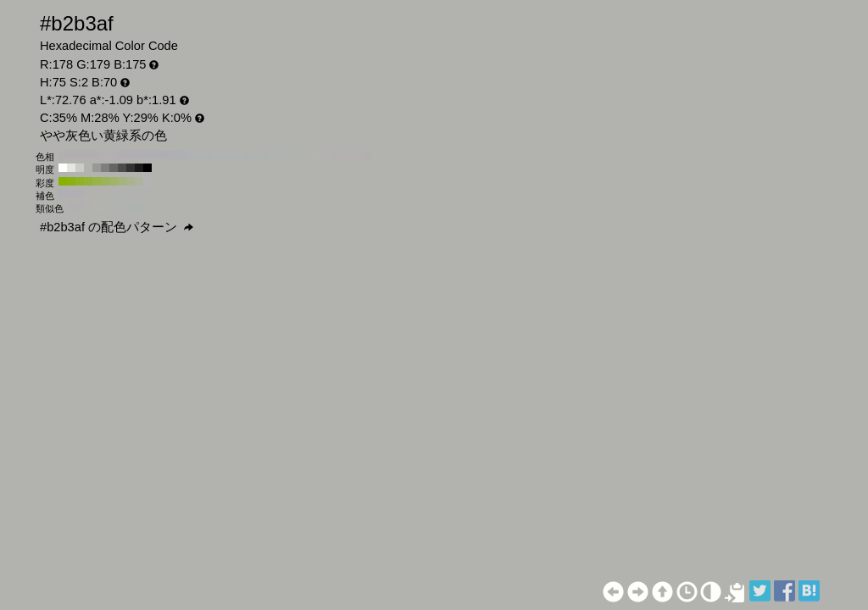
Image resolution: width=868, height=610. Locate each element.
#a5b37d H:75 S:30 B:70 (122, 181)
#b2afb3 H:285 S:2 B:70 (80, 194)
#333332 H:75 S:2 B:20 (131, 168)
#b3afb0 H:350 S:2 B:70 (71, 155)
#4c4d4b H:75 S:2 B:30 (122, 168)
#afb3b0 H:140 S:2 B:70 (249, 155)
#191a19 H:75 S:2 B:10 (139, 168)
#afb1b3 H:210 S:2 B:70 (190, 155)
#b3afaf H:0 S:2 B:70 (368, 155)
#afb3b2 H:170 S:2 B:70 (224, 155)
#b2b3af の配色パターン (117, 227)
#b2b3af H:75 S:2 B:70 (88, 168)
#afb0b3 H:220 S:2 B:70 (181, 155)
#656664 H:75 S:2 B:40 (114, 168)
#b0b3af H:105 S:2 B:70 (123, 207)
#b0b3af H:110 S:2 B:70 (275, 155)
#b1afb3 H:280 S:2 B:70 (131, 155)
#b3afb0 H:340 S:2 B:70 (80, 155)
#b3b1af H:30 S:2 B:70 (342, 155)
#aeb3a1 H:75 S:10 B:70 (139, 181)
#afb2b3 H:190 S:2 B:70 (207, 155)
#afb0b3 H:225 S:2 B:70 (63, 194)
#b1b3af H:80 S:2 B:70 (300, 155)
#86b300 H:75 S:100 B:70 (63, 181)
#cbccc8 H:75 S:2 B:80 (80, 168)
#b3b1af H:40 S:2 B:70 (334, 155)
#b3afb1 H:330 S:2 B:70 (88, 155)
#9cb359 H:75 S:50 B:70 (105, 181)
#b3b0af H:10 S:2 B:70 (359, 155)
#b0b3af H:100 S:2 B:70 (283, 155)
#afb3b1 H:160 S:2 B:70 (232, 155)
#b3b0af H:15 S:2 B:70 (72, 207)
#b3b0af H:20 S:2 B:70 (351, 155)
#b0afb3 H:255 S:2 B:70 (71, 194)
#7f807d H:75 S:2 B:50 (105, 168)
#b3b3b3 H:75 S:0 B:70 (147, 181)
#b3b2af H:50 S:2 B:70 (325, 155)
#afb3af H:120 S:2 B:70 (266, 155)
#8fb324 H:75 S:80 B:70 (80, 181)
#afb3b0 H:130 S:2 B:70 (258, 155)
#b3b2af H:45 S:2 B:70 (89, 207)
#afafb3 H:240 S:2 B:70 (164, 155)
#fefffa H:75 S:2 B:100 (63, 168)
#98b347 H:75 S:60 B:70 (97, 181)
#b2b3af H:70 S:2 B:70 (309, 155)
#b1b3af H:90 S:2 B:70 (292, 155)
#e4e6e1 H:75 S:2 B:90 (71, 168)
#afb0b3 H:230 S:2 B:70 (173, 155)
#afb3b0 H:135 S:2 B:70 (140, 207)
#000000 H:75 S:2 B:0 (147, 168)
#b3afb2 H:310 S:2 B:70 (105, 155)
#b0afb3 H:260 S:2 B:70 (147, 155)
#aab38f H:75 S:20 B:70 (131, 181)
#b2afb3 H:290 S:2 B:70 (122, 155)
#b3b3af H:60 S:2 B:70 (317, 155)
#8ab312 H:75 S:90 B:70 (71, 181)
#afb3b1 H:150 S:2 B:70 (241, 155)
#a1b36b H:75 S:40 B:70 (114, 181)
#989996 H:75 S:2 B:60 (97, 168)
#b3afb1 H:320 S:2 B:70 (97, 155)
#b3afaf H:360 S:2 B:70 (63, 155)
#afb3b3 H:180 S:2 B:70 (215, 155)
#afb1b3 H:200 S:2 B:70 (198, 155)
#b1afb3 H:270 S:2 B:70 (139, 155)
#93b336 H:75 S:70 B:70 (88, 181)
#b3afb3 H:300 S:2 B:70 (114, 155)
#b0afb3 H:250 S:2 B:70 (156, 155)
